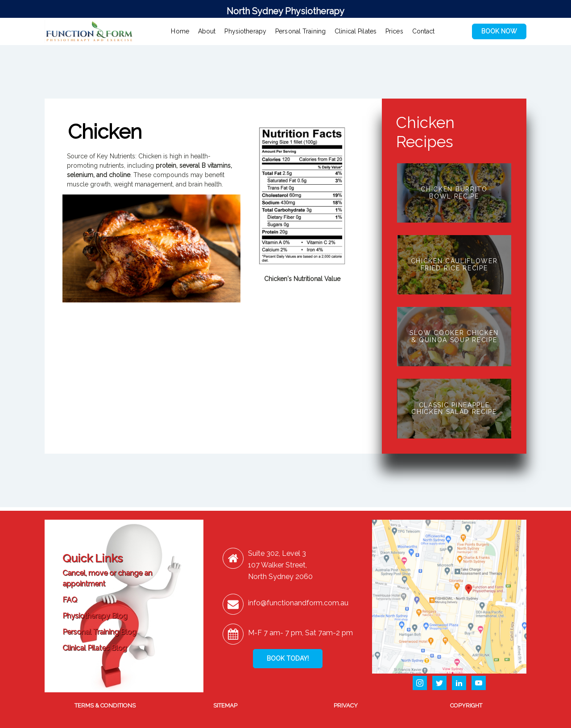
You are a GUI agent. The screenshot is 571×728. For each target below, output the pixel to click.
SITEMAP (225, 705)
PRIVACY (346, 705)
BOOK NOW (499, 31)
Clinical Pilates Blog (95, 648)
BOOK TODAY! (288, 658)
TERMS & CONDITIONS (105, 705)
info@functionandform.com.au (298, 603)
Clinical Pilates (356, 31)
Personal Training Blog (99, 632)
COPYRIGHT (466, 705)
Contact (424, 31)
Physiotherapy (245, 31)
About (207, 31)
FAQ (70, 600)
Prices (394, 31)
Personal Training (300, 31)
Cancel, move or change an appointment (107, 578)
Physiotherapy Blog (95, 616)
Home (180, 31)
